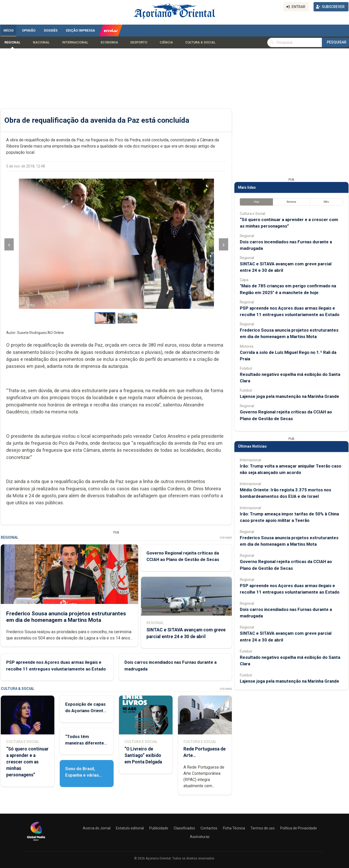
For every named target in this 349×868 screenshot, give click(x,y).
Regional (12, 42)
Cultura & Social (200, 42)
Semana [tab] (291, 202)
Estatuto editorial (130, 828)
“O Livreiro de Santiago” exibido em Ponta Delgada (143, 755)
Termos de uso (263, 828)
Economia (109, 42)
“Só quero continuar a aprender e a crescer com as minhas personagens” (27, 762)
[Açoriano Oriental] (36, 841)
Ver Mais (225, 538)
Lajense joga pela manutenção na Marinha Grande (289, 396)
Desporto (139, 42)
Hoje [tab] (256, 202)
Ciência (166, 42)
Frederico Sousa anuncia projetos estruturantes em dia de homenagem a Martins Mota (66, 617)
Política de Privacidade (299, 828)
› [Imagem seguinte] (223, 245)
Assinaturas (200, 837)
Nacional (41, 42)
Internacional (75, 42)
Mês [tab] (326, 202)
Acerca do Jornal (97, 828)
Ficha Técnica (234, 828)
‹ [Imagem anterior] (9, 245)
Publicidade (159, 828)
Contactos (209, 828)
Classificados (184, 828)
